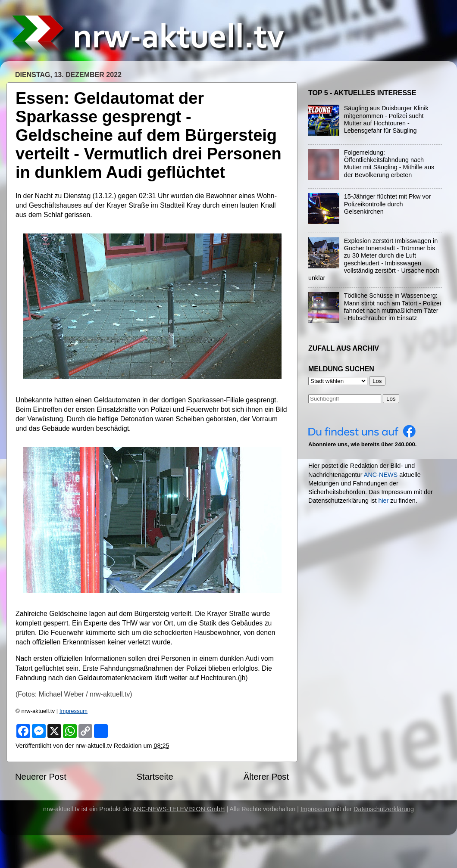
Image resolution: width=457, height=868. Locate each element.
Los (391, 399)
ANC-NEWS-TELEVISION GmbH (179, 809)
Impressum (74, 711)
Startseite (155, 777)
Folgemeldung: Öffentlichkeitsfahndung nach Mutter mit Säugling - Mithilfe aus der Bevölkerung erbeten (389, 164)
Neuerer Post (41, 777)
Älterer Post (266, 777)
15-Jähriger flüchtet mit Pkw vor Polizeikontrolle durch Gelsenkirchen (388, 204)
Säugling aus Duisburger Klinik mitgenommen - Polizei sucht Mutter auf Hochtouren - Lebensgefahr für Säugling (386, 119)
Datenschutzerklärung (384, 809)
